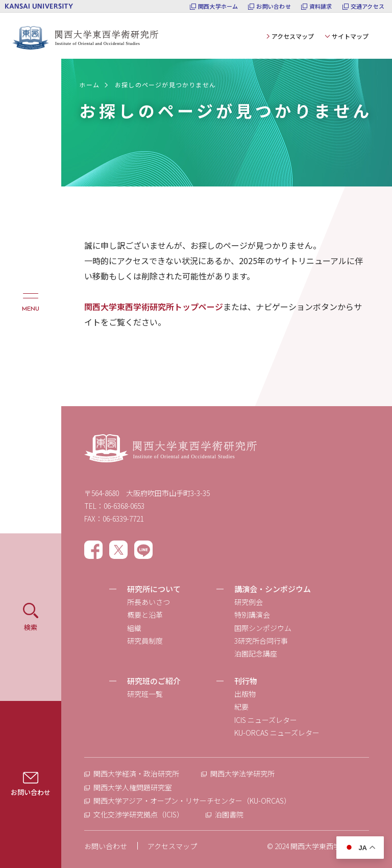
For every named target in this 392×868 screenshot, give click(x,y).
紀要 (241, 707)
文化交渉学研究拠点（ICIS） (139, 814)
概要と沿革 (145, 615)
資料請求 (321, 6)
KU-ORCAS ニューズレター (277, 733)
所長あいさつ (149, 602)
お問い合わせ (273, 6)
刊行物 (246, 681)
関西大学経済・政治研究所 (136, 773)
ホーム (89, 85)
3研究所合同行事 (261, 641)
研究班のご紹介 (154, 681)
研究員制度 (145, 641)
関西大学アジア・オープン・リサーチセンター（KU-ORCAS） (192, 801)
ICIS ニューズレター (266, 720)
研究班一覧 (145, 694)
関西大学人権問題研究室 (133, 787)
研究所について (154, 589)
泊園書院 (229, 814)
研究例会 (249, 602)
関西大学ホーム (218, 6)
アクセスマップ (293, 36)
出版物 (245, 694)
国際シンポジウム (263, 628)
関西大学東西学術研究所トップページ (154, 307)
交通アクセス (367, 6)
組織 (134, 628)
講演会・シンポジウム (273, 589)
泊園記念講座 (256, 653)
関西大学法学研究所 (242, 773)
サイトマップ (350, 36)
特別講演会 (252, 615)
